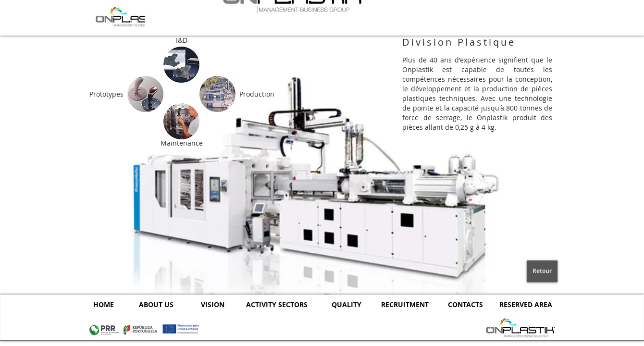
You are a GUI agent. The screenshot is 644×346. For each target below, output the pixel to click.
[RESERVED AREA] (526, 304)
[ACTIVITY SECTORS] (277, 304)
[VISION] (213, 304)
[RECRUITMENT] (405, 304)
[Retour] (542, 271)
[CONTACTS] (465, 304)
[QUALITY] (346, 304)
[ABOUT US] (156, 304)
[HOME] (103, 304)
